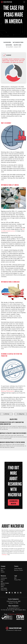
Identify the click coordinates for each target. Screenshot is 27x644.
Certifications (4, 578)
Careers (3, 572)
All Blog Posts (21, 414)
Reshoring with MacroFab (13, 502)
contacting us (4, 555)
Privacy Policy (18, 580)
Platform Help (4, 590)
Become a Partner (19, 570)
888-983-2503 (20, 614)
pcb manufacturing (18, 42)
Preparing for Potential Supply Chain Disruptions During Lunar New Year (12, 423)
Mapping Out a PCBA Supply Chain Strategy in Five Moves (13, 433)
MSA (15, 578)
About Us (3, 569)
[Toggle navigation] (24, 2)
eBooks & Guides (5, 583)
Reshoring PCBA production (8, 391)
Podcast (3, 580)
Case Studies (4, 588)
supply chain (18, 45)
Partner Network (18, 569)
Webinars (3, 585)
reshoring (9, 45)
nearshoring (7, 42)
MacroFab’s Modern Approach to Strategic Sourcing (12, 442)
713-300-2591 (11, 614)
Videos (2, 587)
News (2, 570)
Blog (2, 582)
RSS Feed (6, 414)
